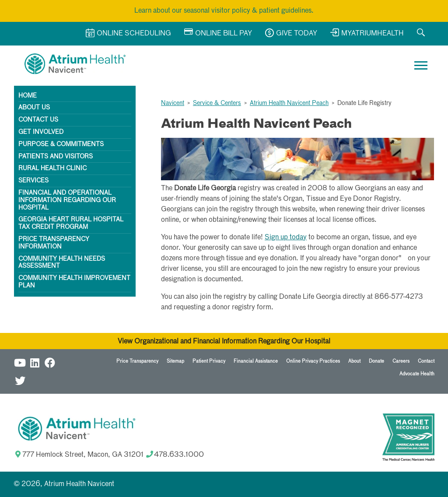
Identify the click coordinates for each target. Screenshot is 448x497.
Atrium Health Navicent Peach (289, 103)
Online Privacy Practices (313, 361)
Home (28, 96)
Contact (426, 361)
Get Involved (41, 132)
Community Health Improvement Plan (74, 282)
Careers (401, 361)
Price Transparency (137, 361)
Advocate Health (417, 374)
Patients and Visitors (56, 157)
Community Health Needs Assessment (62, 263)
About (354, 361)
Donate (376, 361)
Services (33, 181)
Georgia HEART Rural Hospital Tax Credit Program (71, 223)
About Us (34, 108)
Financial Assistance (256, 361)
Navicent (173, 103)
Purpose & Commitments (61, 144)
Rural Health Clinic (52, 168)
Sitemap (175, 361)
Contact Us (38, 120)
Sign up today (286, 238)
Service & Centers (217, 103)
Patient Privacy (209, 361)
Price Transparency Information (54, 243)
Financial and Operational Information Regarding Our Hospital (67, 200)
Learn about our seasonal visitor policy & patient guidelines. (224, 11)
